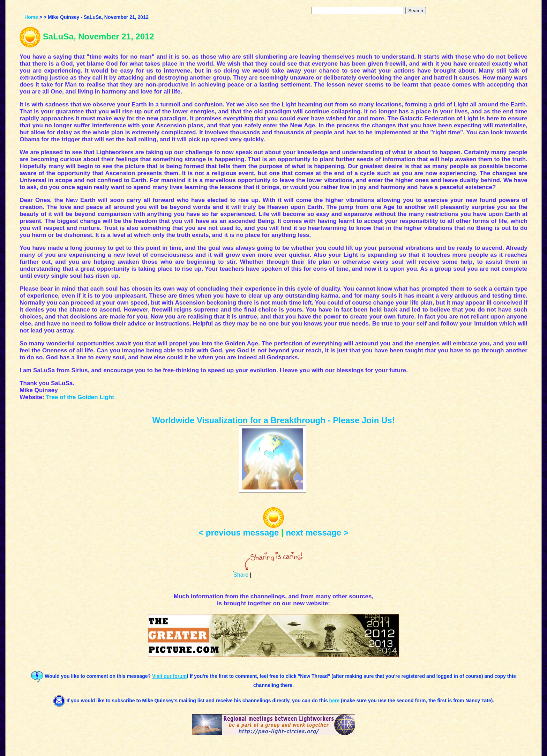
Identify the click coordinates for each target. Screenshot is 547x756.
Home (31, 17)
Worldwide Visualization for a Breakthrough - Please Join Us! (273, 420)
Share (241, 575)
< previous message (239, 533)
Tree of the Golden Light (80, 397)
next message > (317, 533)
